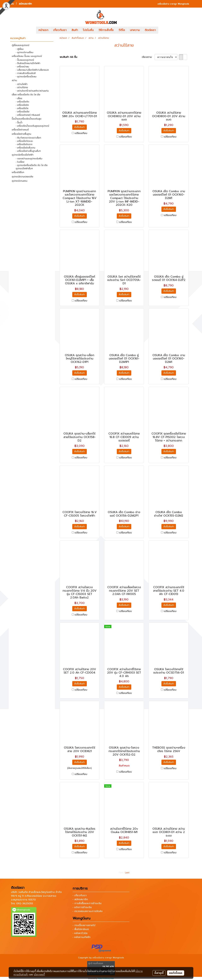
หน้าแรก (43, 30)
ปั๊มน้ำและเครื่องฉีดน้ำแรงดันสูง (27, 119)
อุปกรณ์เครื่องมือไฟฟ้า (23, 155)
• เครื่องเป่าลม (22, 67)
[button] (163, 30)
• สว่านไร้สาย (22, 87)
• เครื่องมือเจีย (23, 112)
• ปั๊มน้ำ (19, 123)
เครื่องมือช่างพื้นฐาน (21, 134)
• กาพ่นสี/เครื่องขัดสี (26, 73)
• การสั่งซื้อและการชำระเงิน (87, 903)
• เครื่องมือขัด (22, 105)
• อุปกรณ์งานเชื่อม (25, 52)
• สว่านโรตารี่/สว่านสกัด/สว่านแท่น (32, 91)
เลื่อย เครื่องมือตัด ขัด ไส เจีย (26, 95)
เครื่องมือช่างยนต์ (20, 130)
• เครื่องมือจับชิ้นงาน (25, 148)
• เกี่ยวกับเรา (80, 895)
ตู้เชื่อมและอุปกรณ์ (21, 45)
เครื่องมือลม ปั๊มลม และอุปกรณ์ (27, 56)
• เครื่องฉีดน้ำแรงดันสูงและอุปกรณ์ (32, 126)
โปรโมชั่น (88, 30)
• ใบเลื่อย (20, 162)
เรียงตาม (148, 57)
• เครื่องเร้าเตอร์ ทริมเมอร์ (28, 115)
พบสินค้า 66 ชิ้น (68, 57)
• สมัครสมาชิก (80, 899)
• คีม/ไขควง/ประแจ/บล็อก (28, 138)
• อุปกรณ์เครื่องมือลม (26, 77)
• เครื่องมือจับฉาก (24, 144)
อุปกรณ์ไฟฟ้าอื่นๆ (24, 169)
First (121, 873)
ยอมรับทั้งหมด (176, 973)
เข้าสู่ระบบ (9, 4)
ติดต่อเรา (150, 30)
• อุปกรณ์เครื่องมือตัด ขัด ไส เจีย (32, 165)
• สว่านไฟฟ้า (22, 84)
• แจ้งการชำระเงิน (82, 907)
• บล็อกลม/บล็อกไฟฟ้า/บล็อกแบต (32, 70)
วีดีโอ (122, 30)
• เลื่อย (19, 98)
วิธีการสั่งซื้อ (106, 30)
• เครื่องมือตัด (22, 102)
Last (127, 873)
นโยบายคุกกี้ (39, 974)
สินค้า (75, 30)
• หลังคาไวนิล (80, 933)
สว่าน (14, 80)
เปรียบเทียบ (81, 133)
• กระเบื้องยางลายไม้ (84, 925)
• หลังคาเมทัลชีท (82, 937)
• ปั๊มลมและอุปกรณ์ (25, 60)
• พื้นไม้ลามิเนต (81, 929)
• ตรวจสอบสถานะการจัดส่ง (88, 911)
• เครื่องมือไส (22, 108)
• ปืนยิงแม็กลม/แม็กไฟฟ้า (28, 63)
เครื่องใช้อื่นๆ (18, 172)
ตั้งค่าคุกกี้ (159, 973)
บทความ (135, 30)
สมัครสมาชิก (25, 4)
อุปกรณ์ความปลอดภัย (22, 177)
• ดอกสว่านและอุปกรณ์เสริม (29, 159)
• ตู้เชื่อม (20, 49)
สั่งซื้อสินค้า (80, 127)
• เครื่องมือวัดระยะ (24, 141)
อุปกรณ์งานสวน (20, 181)
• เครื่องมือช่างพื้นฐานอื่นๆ (28, 151)
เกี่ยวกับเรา (60, 30)
